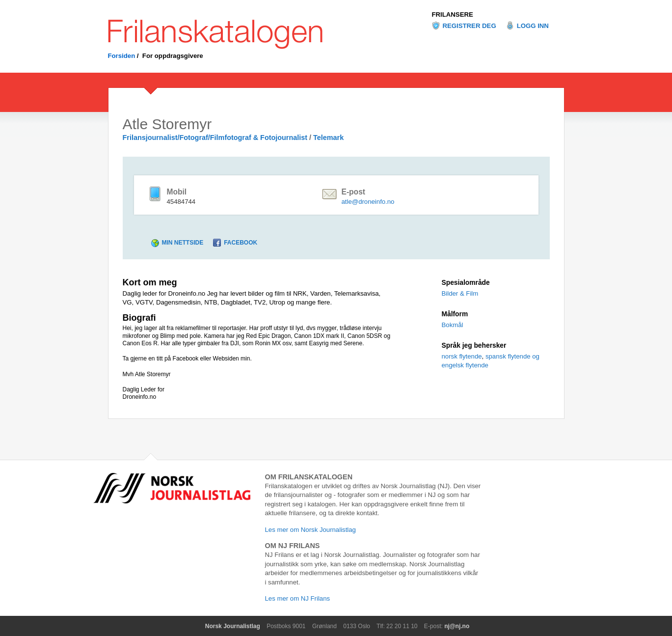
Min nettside (183, 243)
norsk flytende (462, 356)
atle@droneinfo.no (368, 202)
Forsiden (122, 56)
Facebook (241, 243)
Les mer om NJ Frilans (298, 598)
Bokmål (453, 325)
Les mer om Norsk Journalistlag (310, 530)
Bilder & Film (460, 293)
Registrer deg (470, 26)
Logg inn (533, 26)
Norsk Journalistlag (233, 626)
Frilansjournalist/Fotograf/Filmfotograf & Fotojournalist (215, 138)
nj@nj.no (457, 626)
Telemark (328, 138)
